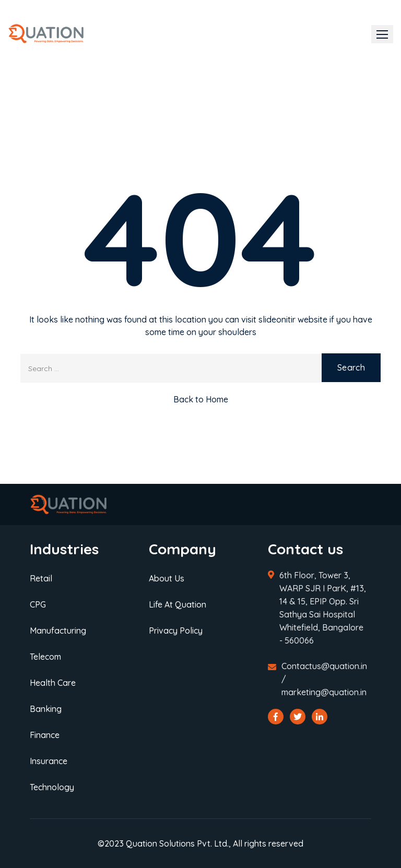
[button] (382, 34)
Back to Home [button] (201, 399)
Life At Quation (178, 604)
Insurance (49, 761)
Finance (45, 735)
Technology (52, 787)
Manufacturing (58, 631)
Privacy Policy (176, 631)
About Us (167, 578)
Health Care (53, 683)
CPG (38, 604)
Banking (46, 709)
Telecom (45, 657)
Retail (41, 578)
